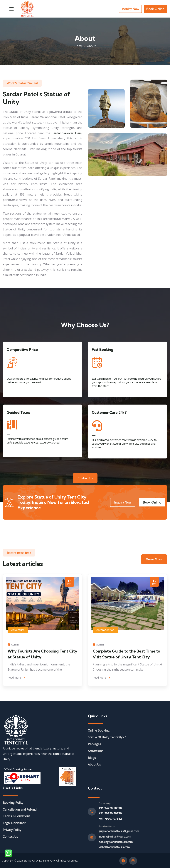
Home (79, 46)
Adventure (18, 630)
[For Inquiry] (92, 812)
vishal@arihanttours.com (114, 847)
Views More (154, 559)
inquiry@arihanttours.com (115, 836)
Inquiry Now (123, 502)
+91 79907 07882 (110, 819)
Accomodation (105, 630)
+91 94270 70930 (110, 808)
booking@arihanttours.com (116, 842)
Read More (16, 678)
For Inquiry (105, 803)
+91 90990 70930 (110, 813)
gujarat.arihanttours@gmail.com (119, 831)
